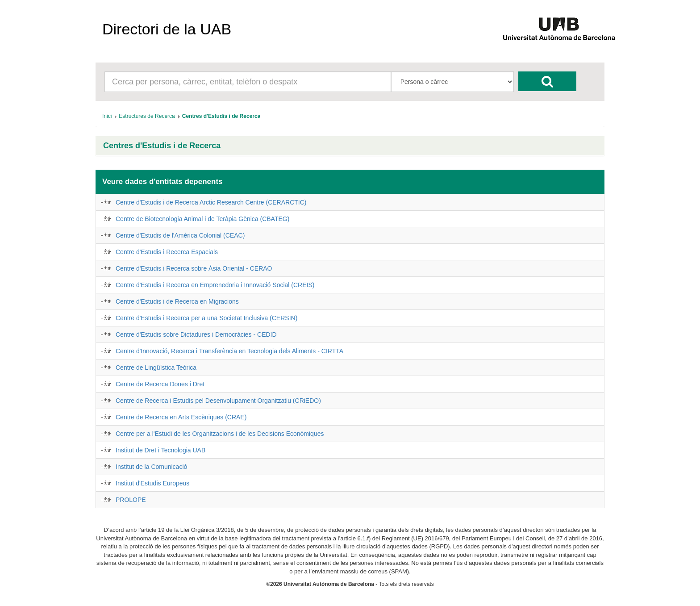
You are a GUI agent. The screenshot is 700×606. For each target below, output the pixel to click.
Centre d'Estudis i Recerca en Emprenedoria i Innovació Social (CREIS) (215, 285)
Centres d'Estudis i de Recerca (162, 146)
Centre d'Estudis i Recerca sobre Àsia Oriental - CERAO (194, 268)
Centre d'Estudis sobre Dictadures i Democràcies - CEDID (196, 334)
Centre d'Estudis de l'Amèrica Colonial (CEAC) (180, 235)
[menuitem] (107, 116)
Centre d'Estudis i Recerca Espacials (167, 252)
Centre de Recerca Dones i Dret (160, 384)
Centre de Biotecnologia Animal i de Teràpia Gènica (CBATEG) (202, 219)
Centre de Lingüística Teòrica (156, 368)
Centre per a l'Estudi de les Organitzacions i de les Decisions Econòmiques (220, 434)
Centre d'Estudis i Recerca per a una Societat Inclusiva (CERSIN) (206, 318)
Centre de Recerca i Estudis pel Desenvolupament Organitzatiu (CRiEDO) (218, 401)
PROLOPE (131, 500)
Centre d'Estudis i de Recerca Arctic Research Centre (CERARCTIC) (211, 202)
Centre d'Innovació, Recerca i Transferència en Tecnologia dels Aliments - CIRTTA (229, 351)
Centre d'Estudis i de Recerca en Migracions (177, 301)
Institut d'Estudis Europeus (152, 483)
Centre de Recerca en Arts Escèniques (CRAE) (181, 417)
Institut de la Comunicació (151, 467)
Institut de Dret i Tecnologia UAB (160, 450)
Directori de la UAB (167, 29)
